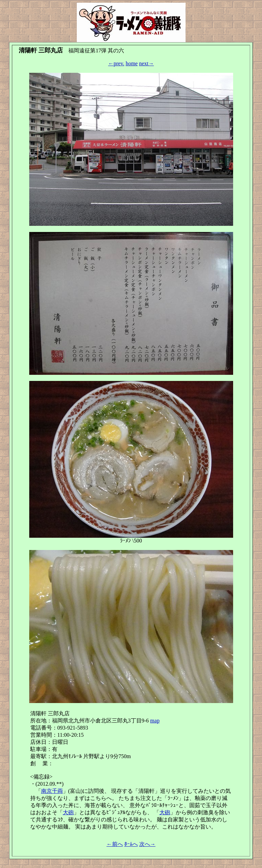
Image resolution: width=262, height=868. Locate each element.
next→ (146, 63)
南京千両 (52, 791)
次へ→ (147, 844)
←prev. (116, 63)
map (155, 721)
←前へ (115, 844)
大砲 (68, 812)
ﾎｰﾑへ (131, 844)
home (132, 63)
